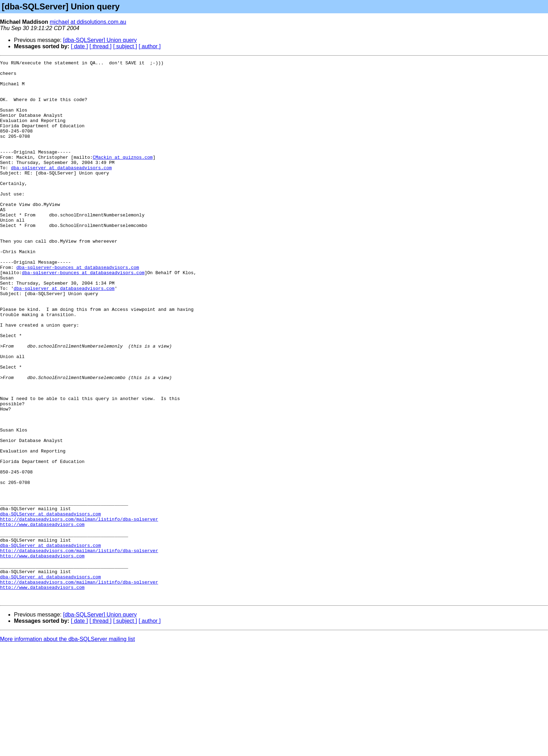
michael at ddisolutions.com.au (88, 22)
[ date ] (80, 46)
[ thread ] (100, 46)
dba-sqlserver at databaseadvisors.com (61, 190)
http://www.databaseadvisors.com (42, 618)
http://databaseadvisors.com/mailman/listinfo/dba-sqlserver (79, 611)
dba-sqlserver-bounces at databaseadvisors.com (78, 309)
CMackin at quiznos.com (123, 177)
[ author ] (150, 46)
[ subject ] (125, 46)
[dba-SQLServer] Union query (100, 40)
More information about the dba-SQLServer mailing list (67, 747)
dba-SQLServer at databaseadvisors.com (51, 605)
